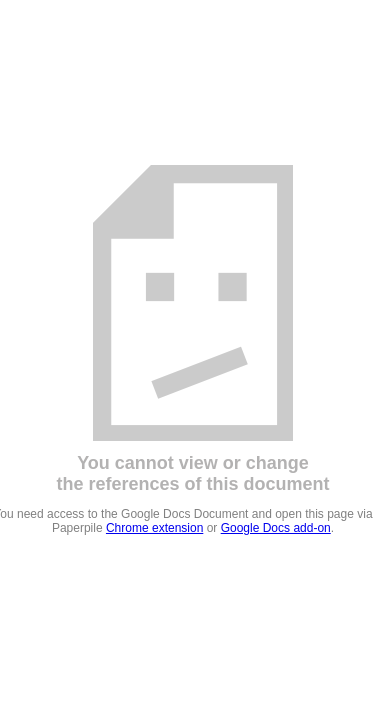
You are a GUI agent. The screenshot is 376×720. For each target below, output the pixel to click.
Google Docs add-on (276, 528)
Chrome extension (154, 528)
